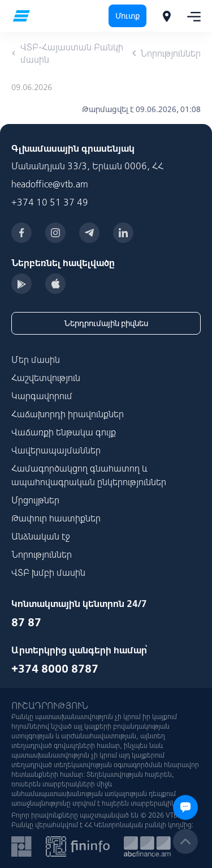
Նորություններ (42, 554)
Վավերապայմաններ (56, 450)
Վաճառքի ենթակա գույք (64, 432)
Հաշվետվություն (46, 378)
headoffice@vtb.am (50, 184)
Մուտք (127, 16)
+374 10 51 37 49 (50, 202)
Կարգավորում (42, 396)
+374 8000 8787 (55, 668)
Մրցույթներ (35, 500)
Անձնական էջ (41, 536)
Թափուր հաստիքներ (56, 518)
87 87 (26, 622)
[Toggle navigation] (191, 16)
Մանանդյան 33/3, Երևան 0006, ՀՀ (87, 166)
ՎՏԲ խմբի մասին (48, 572)
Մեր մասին (36, 360)
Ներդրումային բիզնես (106, 323)
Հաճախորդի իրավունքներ (68, 414)
